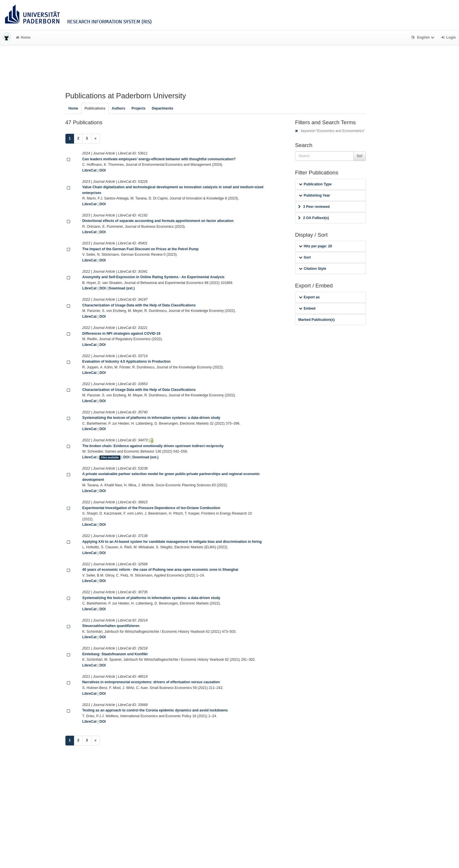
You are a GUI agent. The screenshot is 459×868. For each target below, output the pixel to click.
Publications (95, 108)
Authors (119, 108)
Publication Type (315, 184)
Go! (360, 156)
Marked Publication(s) (317, 320)
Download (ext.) (122, 288)
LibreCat (89, 170)
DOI (103, 170)
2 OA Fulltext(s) (314, 218)
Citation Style (312, 269)
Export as (309, 297)
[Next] (96, 139)
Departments (163, 108)
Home (23, 37)
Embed (307, 308)
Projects (139, 108)
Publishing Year (314, 195)
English (423, 37)
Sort (305, 257)
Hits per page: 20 (315, 246)
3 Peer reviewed (314, 207)
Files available (110, 457)
